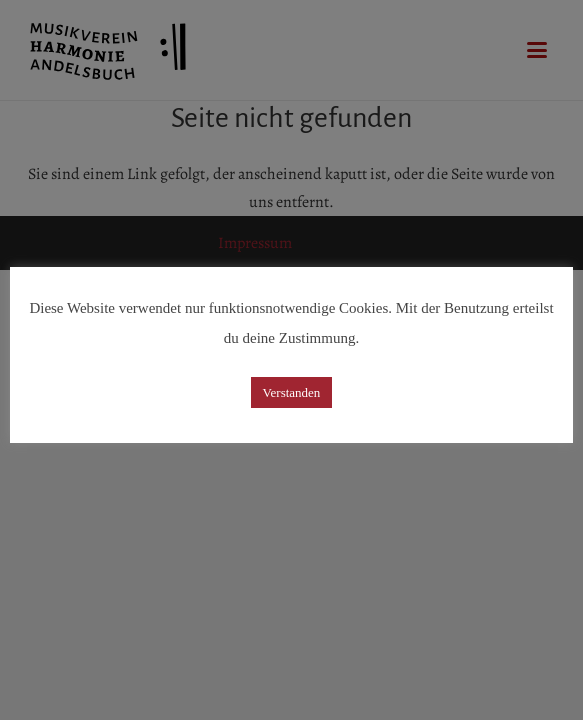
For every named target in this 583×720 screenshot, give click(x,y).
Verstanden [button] (292, 392)
